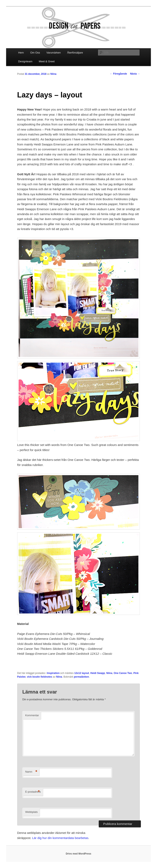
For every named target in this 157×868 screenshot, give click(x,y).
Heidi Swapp (98, 673)
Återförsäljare (75, 53)
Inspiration (53, 673)
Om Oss (35, 53)
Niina (53, 74)
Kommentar (32, 715)
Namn (31, 772)
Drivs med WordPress (79, 854)
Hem (21, 53)
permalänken (81, 677)
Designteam (25, 61)
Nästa (135, 74)
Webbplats (31, 812)
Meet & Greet (47, 61)
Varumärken (54, 53)
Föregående (118, 74)
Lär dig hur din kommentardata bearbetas (60, 838)
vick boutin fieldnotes (40, 677)
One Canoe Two (123, 673)
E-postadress (33, 792)
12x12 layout (82, 673)
